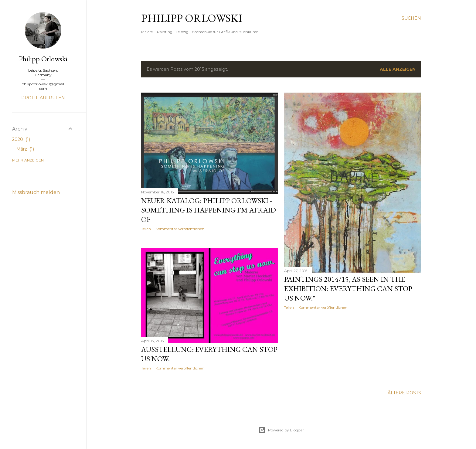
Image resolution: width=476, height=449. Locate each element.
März (25, 149)
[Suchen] (411, 18)
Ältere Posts (404, 393)
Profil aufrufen (43, 98)
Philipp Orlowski (192, 18)
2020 (21, 139)
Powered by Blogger (281, 430)
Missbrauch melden (36, 192)
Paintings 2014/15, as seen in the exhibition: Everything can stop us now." (348, 289)
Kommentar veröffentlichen (180, 229)
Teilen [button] (146, 229)
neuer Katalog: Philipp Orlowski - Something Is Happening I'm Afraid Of (209, 210)
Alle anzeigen (398, 69)
